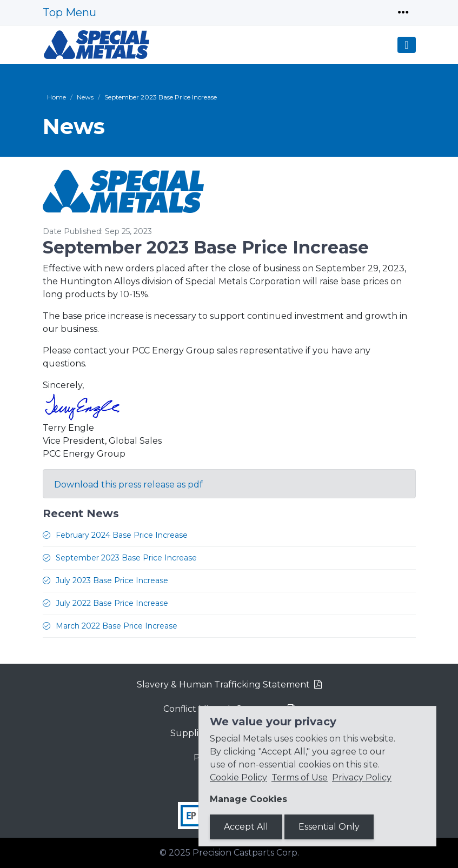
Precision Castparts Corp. (246, 853)
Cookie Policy (238, 777)
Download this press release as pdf (128, 485)
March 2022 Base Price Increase (117, 626)
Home (57, 97)
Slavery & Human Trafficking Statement (223, 685)
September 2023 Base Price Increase (126, 558)
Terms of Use (300, 777)
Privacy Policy (362, 777)
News (85, 97)
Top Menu (69, 12)
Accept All (246, 827)
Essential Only (329, 827)
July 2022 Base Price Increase (112, 603)
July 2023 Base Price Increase (112, 580)
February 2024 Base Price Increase (122, 535)
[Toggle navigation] (403, 12)
